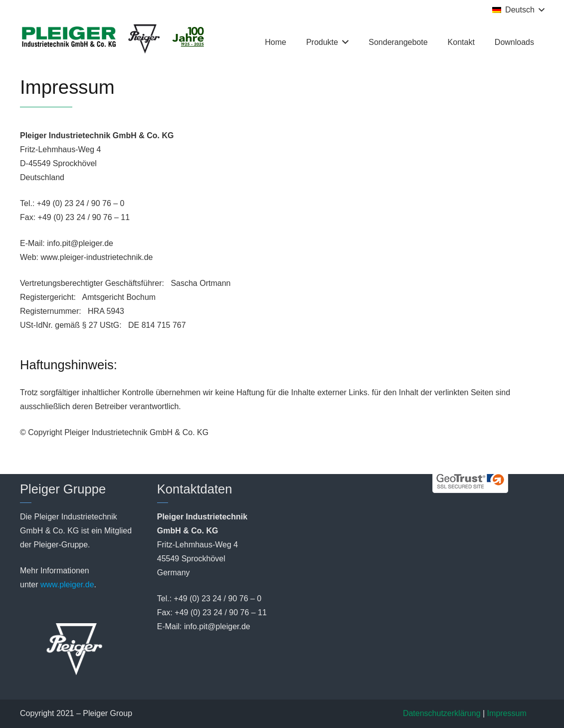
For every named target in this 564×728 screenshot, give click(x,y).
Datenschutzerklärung (442, 713)
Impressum (507, 713)
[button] (518, 10)
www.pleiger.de (67, 585)
